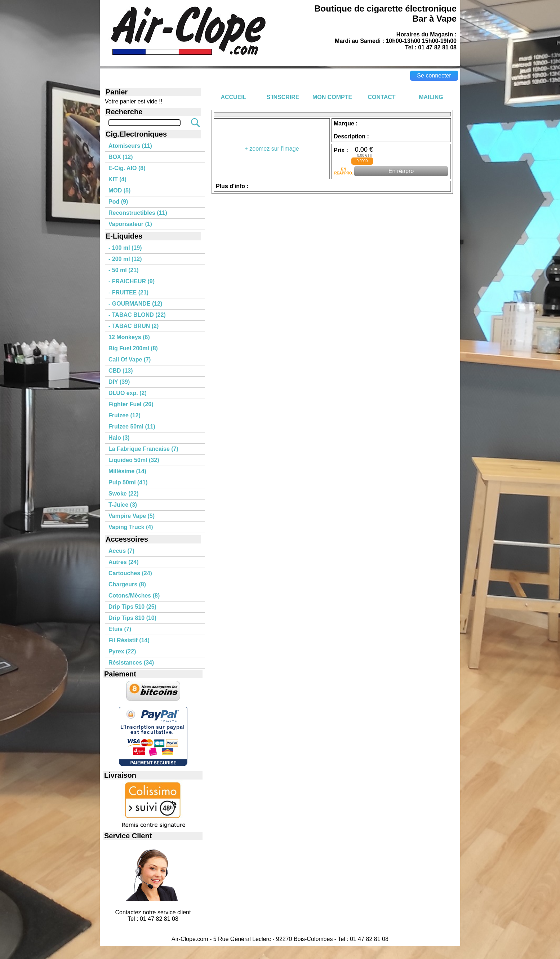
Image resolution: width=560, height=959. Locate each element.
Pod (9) (118, 202)
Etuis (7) (120, 629)
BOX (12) (121, 157)
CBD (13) (121, 371)
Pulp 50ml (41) (128, 482)
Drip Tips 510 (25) (132, 607)
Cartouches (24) (130, 573)
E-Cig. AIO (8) (127, 168)
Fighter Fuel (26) (131, 404)
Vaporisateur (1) (130, 224)
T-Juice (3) (123, 505)
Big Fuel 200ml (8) (133, 348)
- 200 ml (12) (125, 259)
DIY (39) (119, 382)
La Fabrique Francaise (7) (143, 449)
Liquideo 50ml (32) (134, 460)
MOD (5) (119, 190)
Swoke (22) (124, 494)
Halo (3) (119, 438)
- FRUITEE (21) (128, 292)
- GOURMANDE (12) (135, 304)
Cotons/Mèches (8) (134, 596)
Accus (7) (121, 551)
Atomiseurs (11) (130, 146)
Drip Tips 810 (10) (132, 618)
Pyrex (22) (122, 651)
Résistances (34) (131, 663)
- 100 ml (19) (125, 248)
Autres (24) (124, 562)
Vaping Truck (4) (131, 527)
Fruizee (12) (125, 415)
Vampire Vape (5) (132, 516)
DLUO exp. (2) (128, 393)
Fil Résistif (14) (129, 640)
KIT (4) (117, 179)
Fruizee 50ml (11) (132, 427)
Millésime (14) (127, 471)
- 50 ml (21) (124, 270)
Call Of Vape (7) (130, 359)
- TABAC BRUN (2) (134, 326)
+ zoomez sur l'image (272, 149)
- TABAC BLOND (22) (137, 315)
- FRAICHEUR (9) (132, 281)
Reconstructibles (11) (138, 213)
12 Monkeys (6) (129, 337)
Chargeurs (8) (127, 584)
